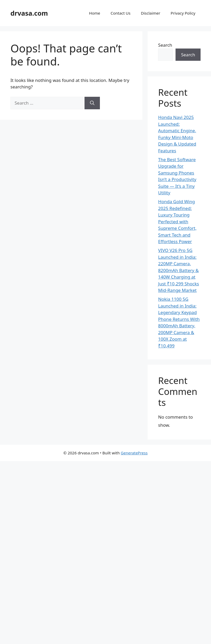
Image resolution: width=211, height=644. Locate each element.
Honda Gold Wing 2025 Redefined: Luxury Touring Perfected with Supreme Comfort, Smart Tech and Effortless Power (177, 221)
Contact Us (120, 13)
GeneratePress (134, 453)
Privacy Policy (183, 13)
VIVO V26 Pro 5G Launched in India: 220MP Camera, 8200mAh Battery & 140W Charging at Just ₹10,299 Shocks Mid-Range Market (179, 270)
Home (95, 13)
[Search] (92, 103)
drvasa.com (29, 13)
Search (165, 45)
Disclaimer (150, 13)
